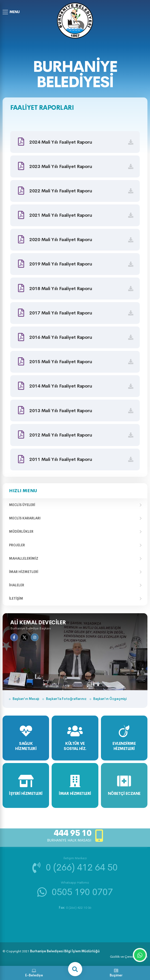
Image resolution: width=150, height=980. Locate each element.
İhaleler (17, 585)
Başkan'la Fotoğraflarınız (66, 699)
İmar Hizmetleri (24, 572)
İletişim (16, 598)
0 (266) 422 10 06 (75, 908)
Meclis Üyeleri (22, 505)
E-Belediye (34, 973)
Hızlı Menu (23, 491)
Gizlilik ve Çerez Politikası (129, 957)
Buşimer (116, 973)
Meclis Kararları (25, 518)
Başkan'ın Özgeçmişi (110, 699)
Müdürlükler (21, 532)
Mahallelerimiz (24, 558)
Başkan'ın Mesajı (26, 699)
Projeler (17, 545)
